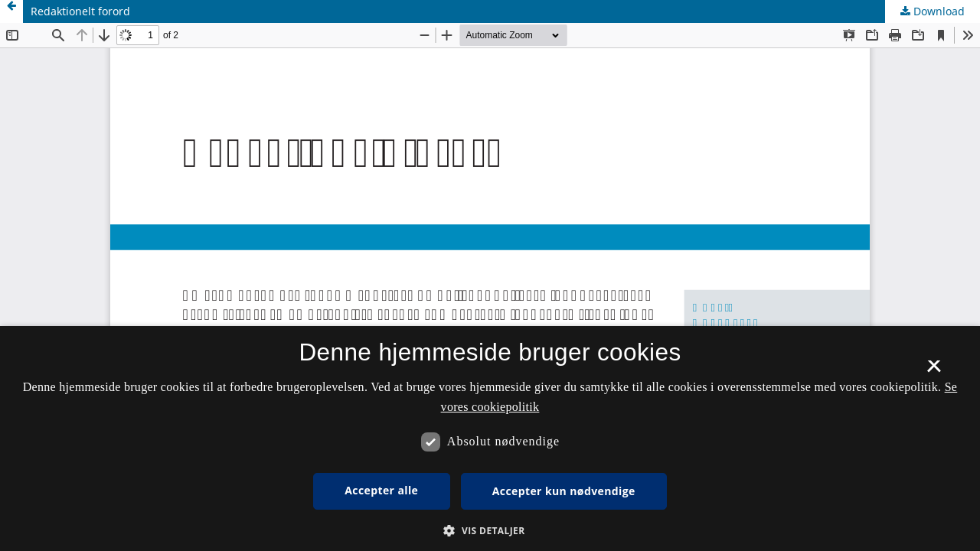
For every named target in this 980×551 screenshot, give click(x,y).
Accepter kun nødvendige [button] (564, 491)
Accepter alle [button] (381, 490)
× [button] (934, 371)
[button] (490, 531)
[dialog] (490, 439)
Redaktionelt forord (80, 11)
